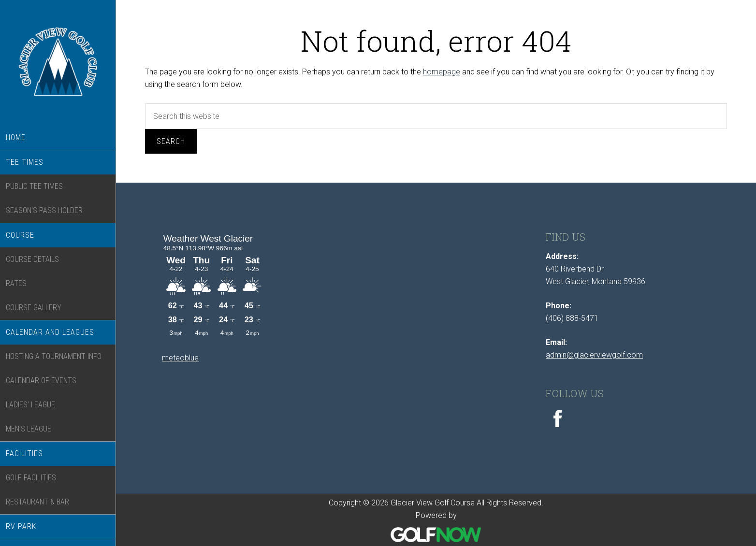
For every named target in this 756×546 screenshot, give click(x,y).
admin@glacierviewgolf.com (594, 355)
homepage (442, 72)
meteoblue (180, 358)
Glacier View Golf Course (58, 68)
